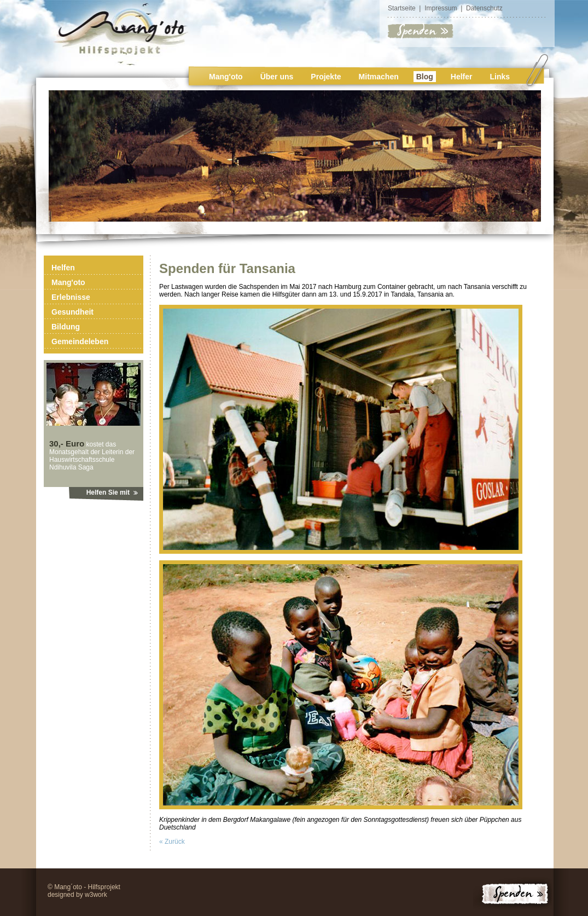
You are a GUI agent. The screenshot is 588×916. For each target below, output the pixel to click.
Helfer (462, 77)
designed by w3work (77, 895)
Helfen (63, 268)
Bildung (66, 327)
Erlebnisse (71, 297)
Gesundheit (72, 312)
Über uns (277, 77)
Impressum (441, 8)
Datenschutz (484, 8)
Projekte (326, 77)
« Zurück (172, 842)
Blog (425, 77)
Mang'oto (226, 77)
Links (500, 77)
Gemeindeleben (80, 341)
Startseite (402, 8)
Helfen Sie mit (108, 492)
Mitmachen (379, 77)
